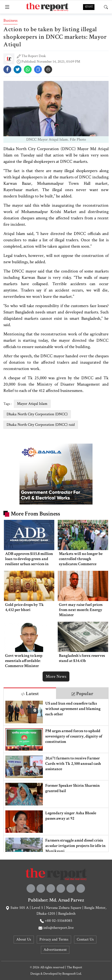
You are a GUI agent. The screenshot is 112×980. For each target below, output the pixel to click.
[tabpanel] (56, 775)
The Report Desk (34, 56)
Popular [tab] (82, 694)
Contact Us (85, 939)
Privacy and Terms (54, 939)
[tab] (30, 693)
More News (56, 676)
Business (10, 20)
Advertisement (55, 950)
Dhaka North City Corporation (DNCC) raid (41, 425)
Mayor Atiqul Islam (32, 404)
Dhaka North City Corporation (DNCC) (37, 414)
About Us (24, 939)
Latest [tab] (30, 694)
